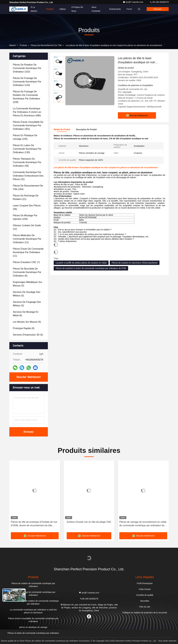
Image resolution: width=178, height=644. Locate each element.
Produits (50, 9)
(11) (28, 252)
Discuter (158, 9)
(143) (27, 82)
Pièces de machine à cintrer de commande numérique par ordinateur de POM (91, 268)
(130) (27, 149)
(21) (26, 197)
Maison (13, 45)
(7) (26, 262)
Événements (115, 9)
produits (23, 45)
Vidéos (63, 9)
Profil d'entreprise (145, 583)
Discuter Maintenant (29, 377)
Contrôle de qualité (145, 595)
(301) (28, 125)
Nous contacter (96, 9)
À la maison (34, 9)
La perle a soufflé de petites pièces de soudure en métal (81, 263)
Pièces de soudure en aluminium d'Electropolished (135, 263)
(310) (27, 68)
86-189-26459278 (159, 2)
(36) (27, 207)
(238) (27, 97)
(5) (28, 284)
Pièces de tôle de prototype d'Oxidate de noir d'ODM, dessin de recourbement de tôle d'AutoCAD (34, 524)
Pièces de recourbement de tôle (46, 45)
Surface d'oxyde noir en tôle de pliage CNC (89, 522)
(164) (28, 187)
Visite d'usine (145, 589)
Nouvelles (145, 601)
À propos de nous (77, 9)
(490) (27, 112)
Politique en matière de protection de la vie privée (145, 613)
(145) (25, 137)
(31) (28, 176)
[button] (59, 101)
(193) (25, 217)
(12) (27, 227)
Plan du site (145, 607)
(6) (27, 272)
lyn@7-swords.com (133, 2)
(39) (27, 162)
